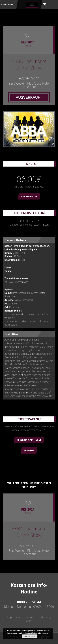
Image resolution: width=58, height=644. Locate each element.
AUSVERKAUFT (29, 197)
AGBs (29, 621)
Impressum (14, 617)
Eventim (29, 451)
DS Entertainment (7, 5)
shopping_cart (45, 5)
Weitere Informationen (40, 633)
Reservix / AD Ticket (29, 440)
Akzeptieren (30, 636)
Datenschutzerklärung (38, 617)
